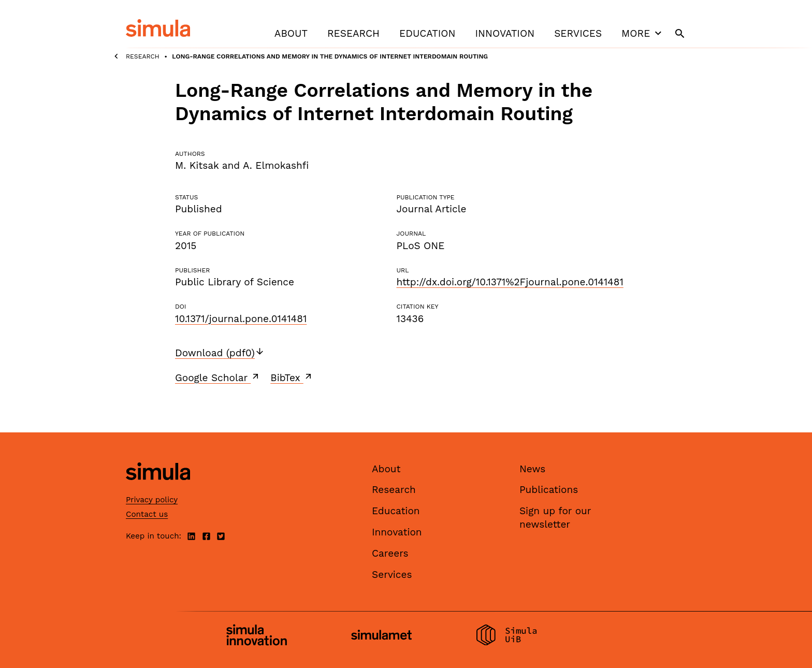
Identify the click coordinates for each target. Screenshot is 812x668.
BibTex (292, 377)
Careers (390, 553)
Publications (549, 490)
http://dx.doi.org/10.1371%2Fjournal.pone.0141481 (510, 282)
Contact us (147, 514)
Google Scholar (218, 377)
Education (427, 33)
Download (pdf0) (220, 353)
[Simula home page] (158, 489)
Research (353, 33)
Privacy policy (152, 500)
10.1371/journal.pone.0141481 (241, 319)
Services (578, 33)
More (643, 33)
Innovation (505, 33)
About (291, 33)
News (532, 469)
